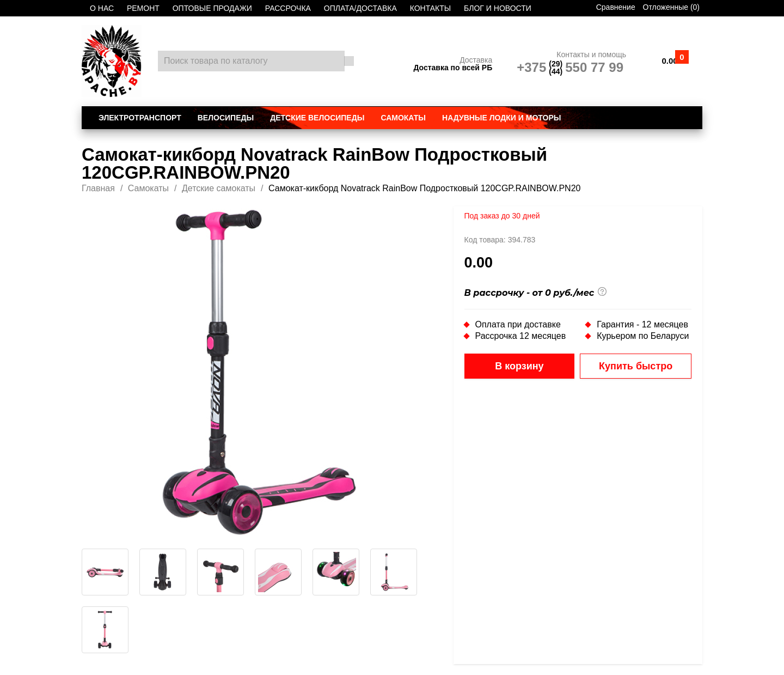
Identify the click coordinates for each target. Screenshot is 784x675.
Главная (98, 188)
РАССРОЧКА (288, 8)
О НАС (102, 8)
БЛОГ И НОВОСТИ (498, 8)
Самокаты (403, 118)
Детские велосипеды (317, 118)
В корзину (519, 366)
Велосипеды (226, 118)
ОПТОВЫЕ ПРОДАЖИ (212, 8)
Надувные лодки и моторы (501, 118)
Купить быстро (636, 366)
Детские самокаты (219, 188)
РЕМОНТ (143, 8)
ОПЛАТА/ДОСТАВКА (360, 8)
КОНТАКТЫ (431, 8)
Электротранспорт (140, 118)
